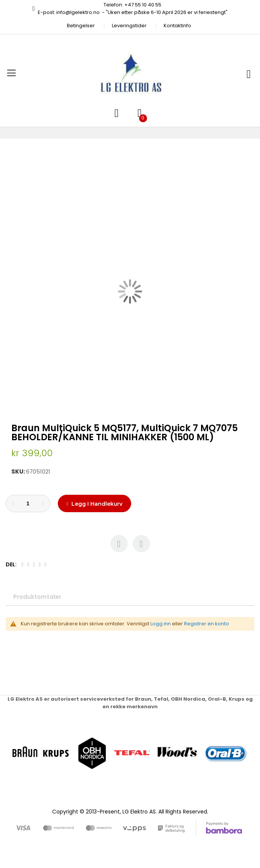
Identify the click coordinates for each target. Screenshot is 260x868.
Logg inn (161, 624)
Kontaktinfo (177, 26)
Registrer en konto (207, 624)
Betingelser (81, 26)
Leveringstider (129, 26)
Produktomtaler (37, 597)
